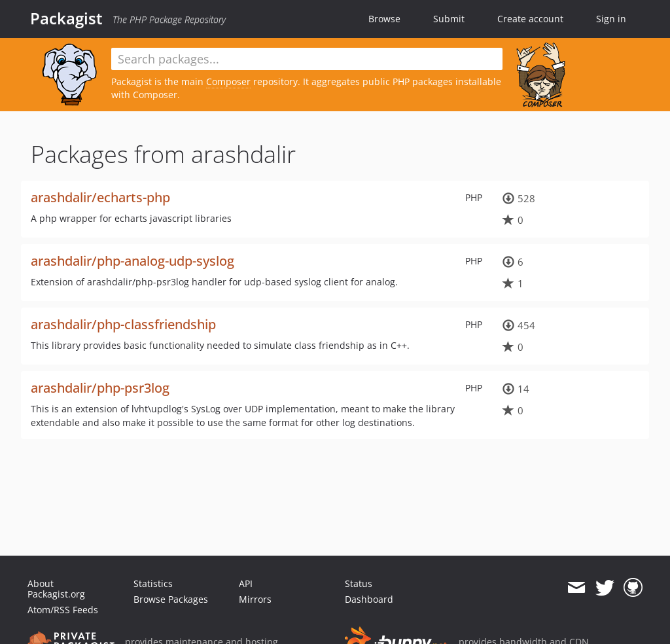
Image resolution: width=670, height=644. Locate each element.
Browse (384, 19)
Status (359, 583)
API (246, 583)
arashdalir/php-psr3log (100, 388)
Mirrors (255, 599)
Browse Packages (171, 599)
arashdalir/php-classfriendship (123, 324)
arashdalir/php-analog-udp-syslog (132, 261)
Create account (530, 19)
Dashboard (369, 599)
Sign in (611, 19)
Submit (449, 19)
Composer (228, 81)
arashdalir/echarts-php (100, 197)
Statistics (153, 583)
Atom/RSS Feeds (63, 610)
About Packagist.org (56, 589)
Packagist (66, 18)
